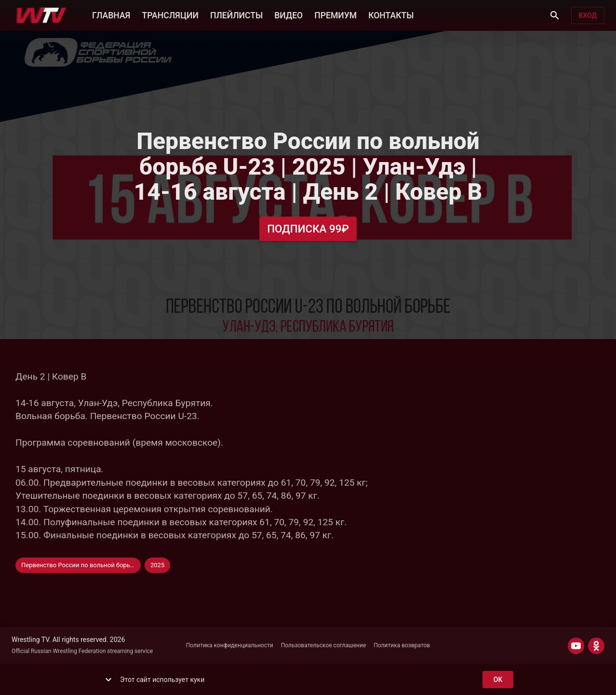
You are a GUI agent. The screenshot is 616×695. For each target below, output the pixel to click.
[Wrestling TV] (41, 15)
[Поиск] (555, 15)
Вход (588, 16)
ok (498, 680)
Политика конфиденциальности (230, 645)
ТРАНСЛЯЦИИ (170, 14)
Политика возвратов (402, 645)
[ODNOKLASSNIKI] (596, 646)
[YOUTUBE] (576, 646)
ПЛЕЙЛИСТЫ (236, 14)
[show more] (108, 680)
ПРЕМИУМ (335, 14)
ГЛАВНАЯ (111, 14)
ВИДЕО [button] (288, 14)
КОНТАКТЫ (391, 14)
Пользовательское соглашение (324, 645)
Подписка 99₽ (308, 229)
